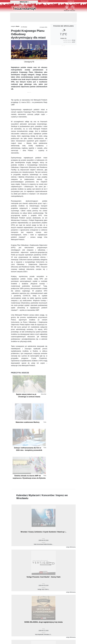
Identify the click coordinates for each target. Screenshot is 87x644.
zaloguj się (71, 1)
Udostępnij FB (29, 62)
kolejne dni (64, 38)
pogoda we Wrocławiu (63, 26)
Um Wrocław (24, 27)
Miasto (18, 26)
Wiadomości (45, 1)
